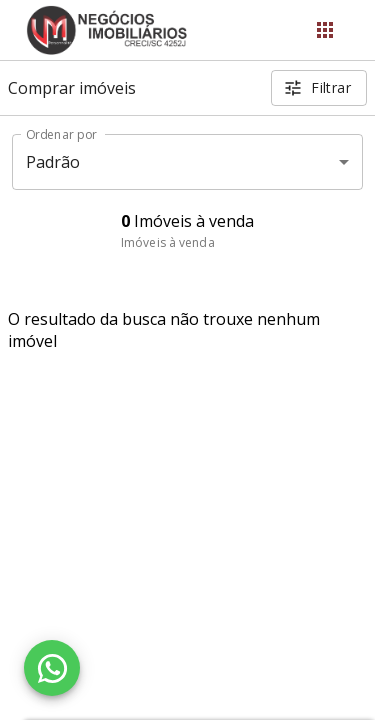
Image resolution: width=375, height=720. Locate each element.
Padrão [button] (53, 162)
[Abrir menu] (325, 30)
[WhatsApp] (52, 668)
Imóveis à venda (168, 242)
